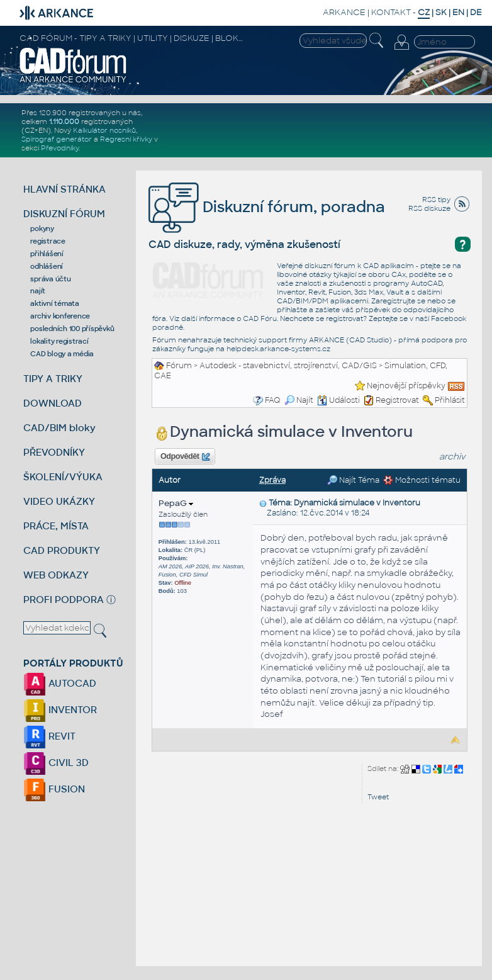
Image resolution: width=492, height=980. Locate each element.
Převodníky (60, 148)
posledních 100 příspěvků (72, 329)
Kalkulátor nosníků (104, 130)
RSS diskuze (429, 208)
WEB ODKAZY (56, 575)
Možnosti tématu (422, 480)
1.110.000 (64, 121)
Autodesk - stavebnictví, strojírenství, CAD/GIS (288, 366)
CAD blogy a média (62, 354)
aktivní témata (55, 303)
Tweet (378, 797)
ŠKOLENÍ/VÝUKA (63, 477)
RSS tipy (436, 200)
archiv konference (60, 316)
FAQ (273, 400)
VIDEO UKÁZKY (59, 501)
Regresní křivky (126, 139)
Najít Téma (353, 480)
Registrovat (397, 400)
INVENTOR (60, 710)
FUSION (54, 789)
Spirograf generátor (57, 139)
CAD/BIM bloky (59, 428)
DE (476, 12)
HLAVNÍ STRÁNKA (64, 189)
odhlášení (47, 266)
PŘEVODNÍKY (54, 452)
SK (441, 12)
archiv (452, 457)
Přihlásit (450, 400)
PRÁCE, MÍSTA (56, 526)
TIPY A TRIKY (53, 379)
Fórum (179, 366)
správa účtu (50, 279)
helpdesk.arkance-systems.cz (278, 349)
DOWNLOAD (53, 403)
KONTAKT (391, 12)
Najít (299, 400)
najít (38, 291)
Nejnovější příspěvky (406, 386)
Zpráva (272, 480)
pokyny (42, 228)
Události (338, 400)
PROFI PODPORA (64, 600)
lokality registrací (59, 341)
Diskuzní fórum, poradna (267, 207)
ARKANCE (344, 12)
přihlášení (47, 254)
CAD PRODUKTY (62, 550)
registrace (48, 241)
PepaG (176, 503)
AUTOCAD (60, 683)
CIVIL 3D (56, 763)
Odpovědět (185, 457)
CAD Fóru (260, 318)
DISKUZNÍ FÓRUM (64, 214)
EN (458, 12)
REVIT (49, 736)
